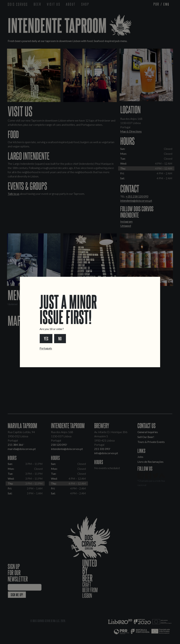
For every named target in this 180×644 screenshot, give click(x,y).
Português (46, 348)
